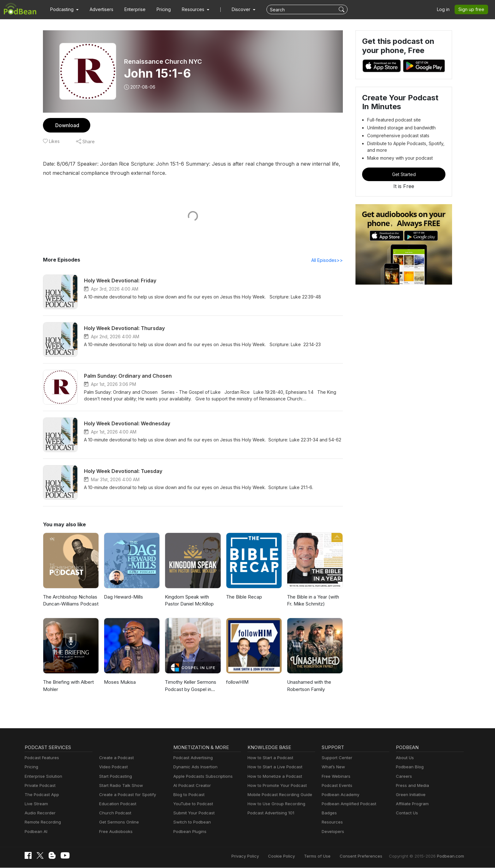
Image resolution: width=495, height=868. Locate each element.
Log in (445, 9)
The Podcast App (40, 795)
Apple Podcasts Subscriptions (201, 777)
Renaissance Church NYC (163, 62)
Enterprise (131, 9)
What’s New (333, 767)
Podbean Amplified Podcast (347, 804)
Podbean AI (35, 832)
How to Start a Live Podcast (273, 767)
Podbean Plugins (189, 832)
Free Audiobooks (115, 832)
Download (66, 125)
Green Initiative (410, 795)
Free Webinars (335, 777)
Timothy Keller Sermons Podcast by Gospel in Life (192, 686)
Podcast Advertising (192, 758)
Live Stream (36, 804)
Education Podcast (116, 804)
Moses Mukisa (119, 682)
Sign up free (473, 9)
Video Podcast (113, 767)
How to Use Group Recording (275, 804)
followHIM (236, 682)
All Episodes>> (328, 260)
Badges (329, 813)
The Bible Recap (244, 597)
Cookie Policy (295, 856)
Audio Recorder (39, 813)
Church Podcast (114, 813)
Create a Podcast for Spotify (125, 795)
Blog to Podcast (188, 795)
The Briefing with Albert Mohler (67, 686)
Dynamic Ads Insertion (194, 767)
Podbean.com (451, 856)
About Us (404, 758)
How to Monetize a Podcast (273, 777)
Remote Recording (42, 822)
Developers (332, 832)
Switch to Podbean (191, 822)
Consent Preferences (369, 856)
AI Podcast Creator (191, 786)
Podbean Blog (409, 767)
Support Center (336, 758)
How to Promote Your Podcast (275, 786)
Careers (403, 777)
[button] (64, 9)
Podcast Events (336, 786)
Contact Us (406, 813)
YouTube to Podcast (192, 804)
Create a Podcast (115, 758)
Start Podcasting (114, 777)
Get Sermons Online (118, 822)
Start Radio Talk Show (120, 786)
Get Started (404, 174)
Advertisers (99, 9)
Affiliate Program (411, 804)
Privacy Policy (261, 856)
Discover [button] (235, 9)
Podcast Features (41, 758)
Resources (332, 822)
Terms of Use (329, 856)
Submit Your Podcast (193, 813)
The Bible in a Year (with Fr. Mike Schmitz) (313, 601)
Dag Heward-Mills (122, 597)
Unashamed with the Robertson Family (309, 686)
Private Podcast (39, 786)
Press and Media (412, 786)
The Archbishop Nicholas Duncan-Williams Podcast (70, 601)
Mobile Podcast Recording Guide (278, 795)
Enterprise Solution (42, 777)
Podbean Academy (339, 795)
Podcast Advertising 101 (270, 813)
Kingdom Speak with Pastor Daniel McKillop (189, 601)
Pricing (159, 9)
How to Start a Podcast (269, 758)
